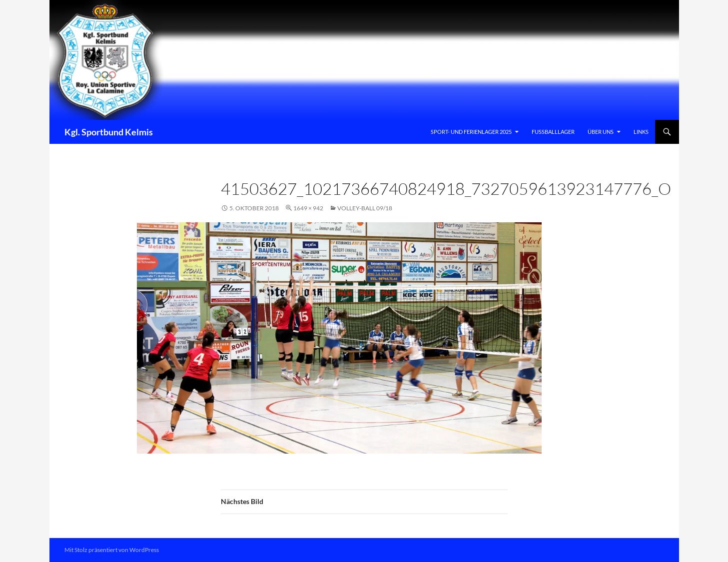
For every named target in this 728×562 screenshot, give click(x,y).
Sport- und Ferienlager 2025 (471, 132)
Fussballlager (553, 132)
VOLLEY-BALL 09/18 (365, 208)
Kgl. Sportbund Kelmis (109, 132)
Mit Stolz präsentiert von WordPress (112, 550)
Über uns (601, 132)
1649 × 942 (308, 208)
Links (641, 132)
